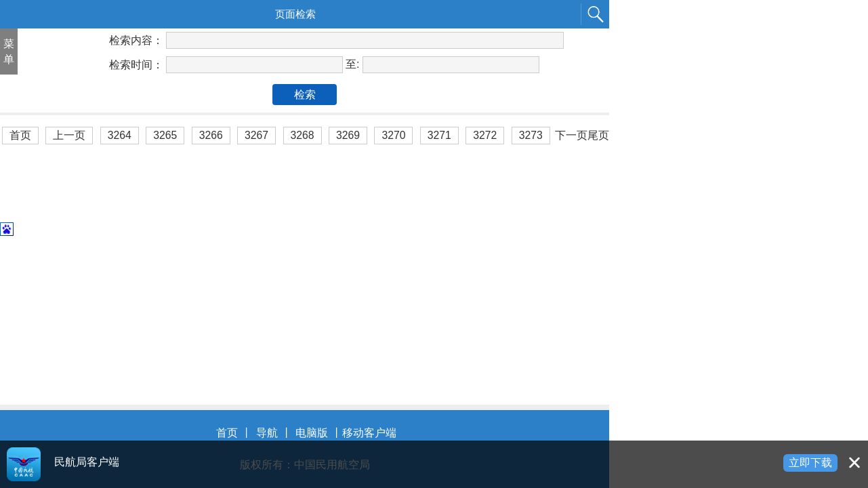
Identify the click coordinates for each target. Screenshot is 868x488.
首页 (20, 135)
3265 (165, 135)
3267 (256, 135)
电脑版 (312, 433)
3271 (439, 135)
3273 (531, 135)
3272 (485, 135)
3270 (393, 135)
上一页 (69, 135)
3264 (120, 135)
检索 (305, 95)
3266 (211, 135)
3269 (348, 135)
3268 (303, 135)
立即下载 (810, 463)
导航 (267, 433)
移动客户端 (369, 433)
